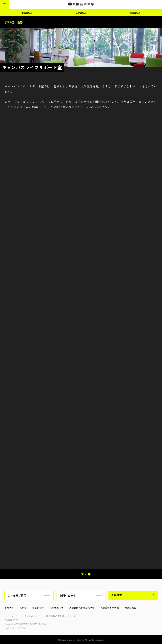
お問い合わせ (68, 595)
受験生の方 (27, 13)
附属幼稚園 (130, 607)
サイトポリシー (32, 616)
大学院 (23, 607)
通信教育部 (38, 607)
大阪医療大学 (57, 607)
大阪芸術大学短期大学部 (82, 607)
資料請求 (117, 595)
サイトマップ (11, 616)
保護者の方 (135, 13)
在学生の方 (81, 13)
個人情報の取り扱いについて (61, 616)
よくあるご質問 (17, 595)
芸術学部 (9, 607)
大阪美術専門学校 (110, 607)
